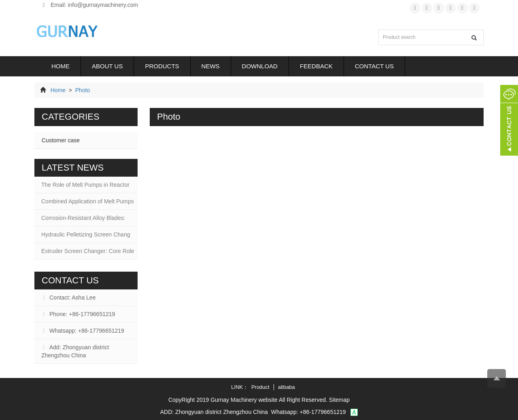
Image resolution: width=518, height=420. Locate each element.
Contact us (374, 66)
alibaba (287, 387)
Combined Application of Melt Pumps (88, 201)
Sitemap (339, 400)
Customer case (61, 140)
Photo (82, 90)
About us (107, 66)
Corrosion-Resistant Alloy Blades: (83, 218)
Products (162, 66)
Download (260, 66)
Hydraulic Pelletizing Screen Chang (86, 234)
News (211, 66)
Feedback (316, 66)
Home (61, 66)
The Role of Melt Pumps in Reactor (85, 185)
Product (260, 387)
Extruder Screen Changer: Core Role (88, 251)
